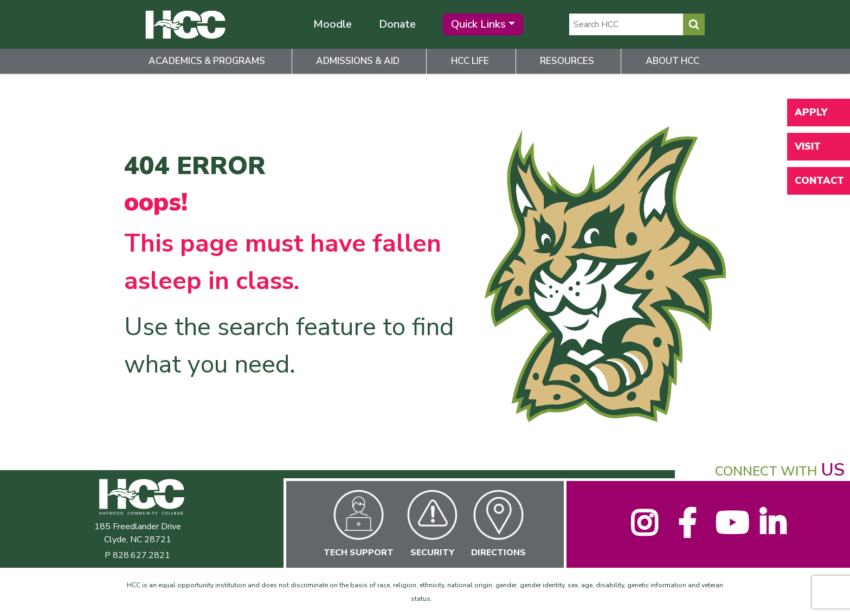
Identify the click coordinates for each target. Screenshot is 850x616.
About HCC (672, 61)
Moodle (333, 24)
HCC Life (470, 61)
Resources (567, 61)
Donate (397, 24)
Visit (808, 146)
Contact (819, 181)
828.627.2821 (141, 555)
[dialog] (817, 583)
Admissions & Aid (358, 61)
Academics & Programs (207, 61)
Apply (811, 112)
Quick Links (478, 24)
